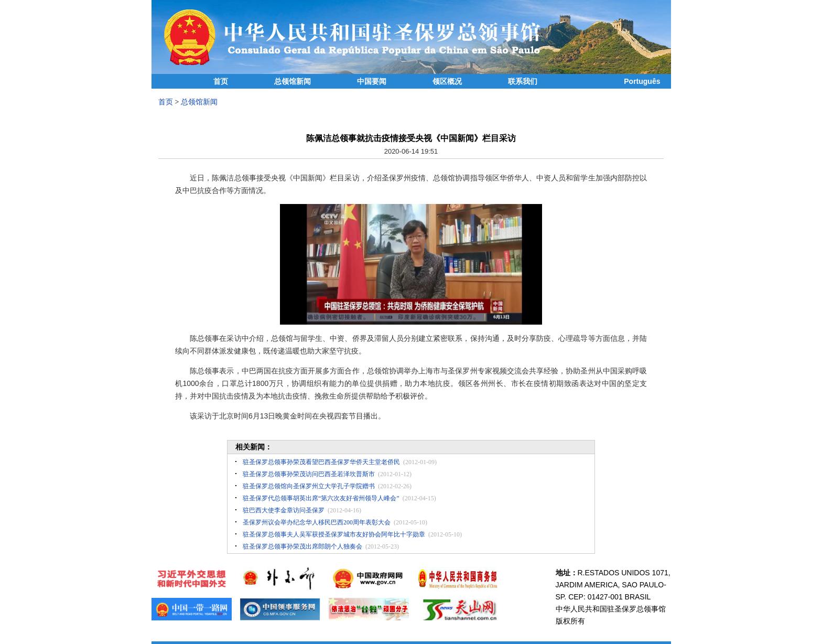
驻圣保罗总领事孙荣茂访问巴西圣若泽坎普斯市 (309, 474)
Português (642, 81)
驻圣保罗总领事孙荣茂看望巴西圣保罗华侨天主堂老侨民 (321, 462)
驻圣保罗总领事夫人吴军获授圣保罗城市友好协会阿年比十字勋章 (334, 534)
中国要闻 (372, 82)
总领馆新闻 (293, 82)
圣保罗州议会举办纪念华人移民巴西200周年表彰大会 (317, 522)
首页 (221, 82)
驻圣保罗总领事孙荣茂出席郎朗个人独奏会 (302, 546)
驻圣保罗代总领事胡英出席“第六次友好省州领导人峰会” (321, 498)
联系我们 (523, 82)
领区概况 (447, 82)
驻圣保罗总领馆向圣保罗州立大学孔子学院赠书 (309, 486)
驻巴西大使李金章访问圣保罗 (284, 510)
